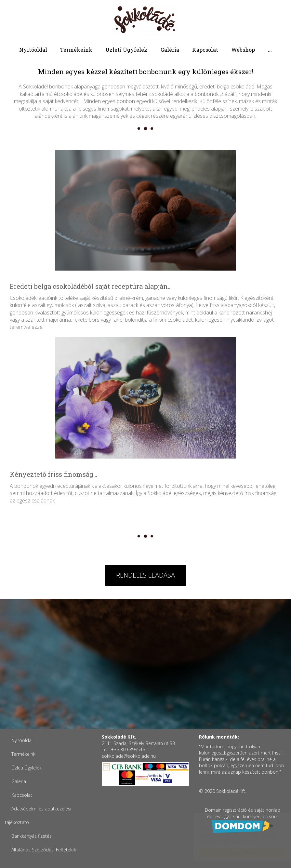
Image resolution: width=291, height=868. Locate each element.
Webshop (243, 50)
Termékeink (76, 50)
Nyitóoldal (33, 50)
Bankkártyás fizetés (32, 836)
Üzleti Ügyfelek (126, 50)
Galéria (170, 50)
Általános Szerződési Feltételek (44, 850)
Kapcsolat (205, 50)
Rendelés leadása (145, 575)
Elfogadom (236, 853)
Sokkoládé (146, 20)
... (270, 50)
